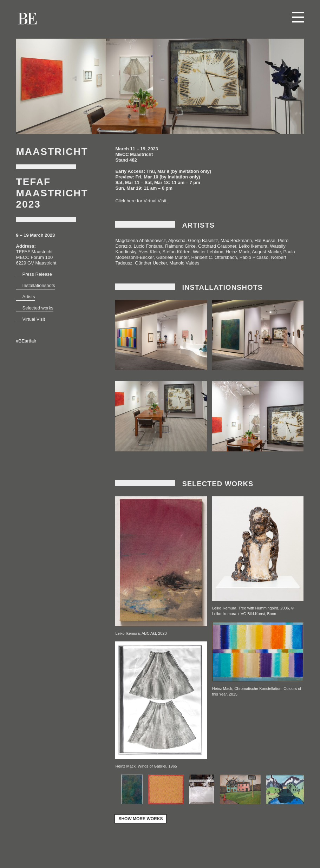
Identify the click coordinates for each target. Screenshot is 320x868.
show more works (141, 819)
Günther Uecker (151, 263)
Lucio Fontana (148, 246)
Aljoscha (177, 240)
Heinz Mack (238, 252)
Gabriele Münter (173, 257)
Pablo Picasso (254, 257)
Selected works (38, 308)
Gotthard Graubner (217, 246)
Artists (29, 297)
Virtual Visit (34, 319)
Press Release (37, 274)
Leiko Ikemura (253, 246)
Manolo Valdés (184, 263)
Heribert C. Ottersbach (214, 257)
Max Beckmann (236, 240)
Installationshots (39, 285)
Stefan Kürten (176, 252)
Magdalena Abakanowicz (141, 240)
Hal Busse (265, 240)
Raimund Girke (180, 246)
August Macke (266, 252)
